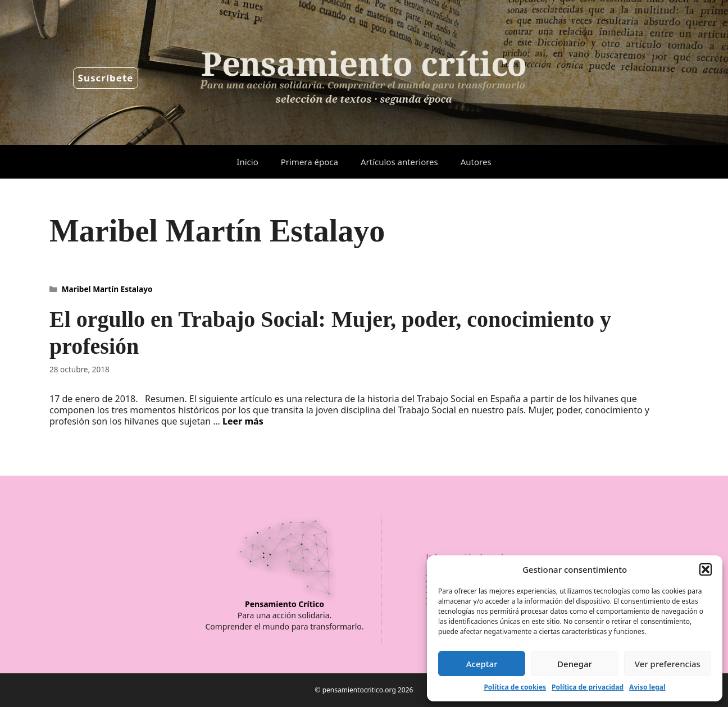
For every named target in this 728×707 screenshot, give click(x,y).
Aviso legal (647, 687)
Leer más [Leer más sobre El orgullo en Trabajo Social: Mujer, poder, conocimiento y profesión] (243, 421)
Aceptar (482, 664)
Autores (476, 162)
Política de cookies (515, 687)
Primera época (310, 162)
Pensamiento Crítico (285, 604)
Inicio (247, 162)
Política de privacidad (588, 687)
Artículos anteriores (399, 162)
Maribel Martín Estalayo (107, 289)
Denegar (575, 664)
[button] (706, 569)
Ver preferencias (668, 664)
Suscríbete (106, 78)
